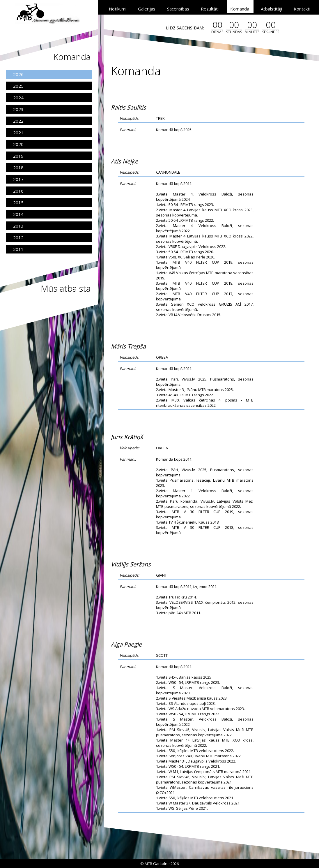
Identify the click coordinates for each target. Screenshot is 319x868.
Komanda (240, 9)
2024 (18, 98)
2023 (18, 109)
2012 (18, 237)
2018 (18, 168)
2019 (18, 156)
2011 (18, 249)
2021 (18, 133)
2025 (18, 86)
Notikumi (118, 9)
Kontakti (302, 9)
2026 (18, 74)
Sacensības (178, 9)
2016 (18, 191)
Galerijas (147, 9)
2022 (18, 121)
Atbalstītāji (271, 9)
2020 (18, 144)
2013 (18, 226)
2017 (18, 179)
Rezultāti (210, 9)
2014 (18, 214)
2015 (18, 203)
